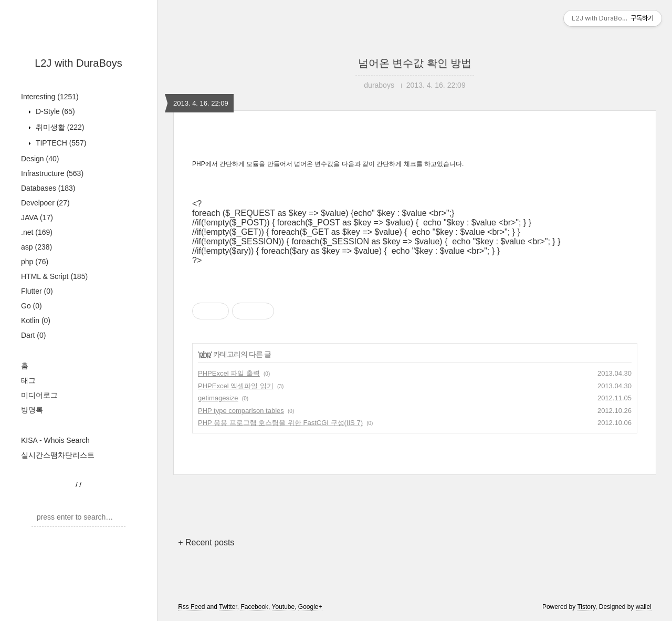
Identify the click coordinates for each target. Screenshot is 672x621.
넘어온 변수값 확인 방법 (415, 63)
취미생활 (59, 127)
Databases (48, 188)
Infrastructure (52, 173)
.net (37, 232)
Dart (33, 335)
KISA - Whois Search (55, 440)
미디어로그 (39, 395)
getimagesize (218, 398)
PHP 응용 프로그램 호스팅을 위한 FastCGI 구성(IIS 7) (280, 423)
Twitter (228, 607)
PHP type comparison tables (241, 411)
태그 (28, 380)
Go (31, 306)
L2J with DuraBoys (78, 63)
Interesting (50, 97)
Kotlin (36, 320)
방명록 (32, 410)
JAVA (37, 218)
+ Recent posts (206, 542)
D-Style (54, 111)
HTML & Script (54, 276)
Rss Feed (191, 607)
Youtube (283, 607)
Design (40, 159)
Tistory (586, 607)
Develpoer (45, 203)
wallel (644, 607)
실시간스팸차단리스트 (58, 455)
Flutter (37, 291)
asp (36, 247)
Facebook (254, 607)
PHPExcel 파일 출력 (229, 373)
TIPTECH (60, 143)
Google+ (310, 607)
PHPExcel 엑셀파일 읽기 (236, 386)
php (35, 262)
